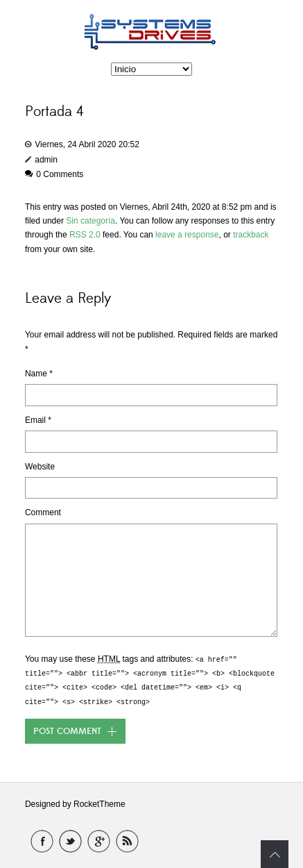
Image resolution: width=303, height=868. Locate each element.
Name (39, 374)
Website (40, 467)
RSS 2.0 (85, 235)
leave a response (187, 235)
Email (38, 420)
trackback (251, 235)
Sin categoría (90, 221)
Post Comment (67, 731)
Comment (43, 512)
